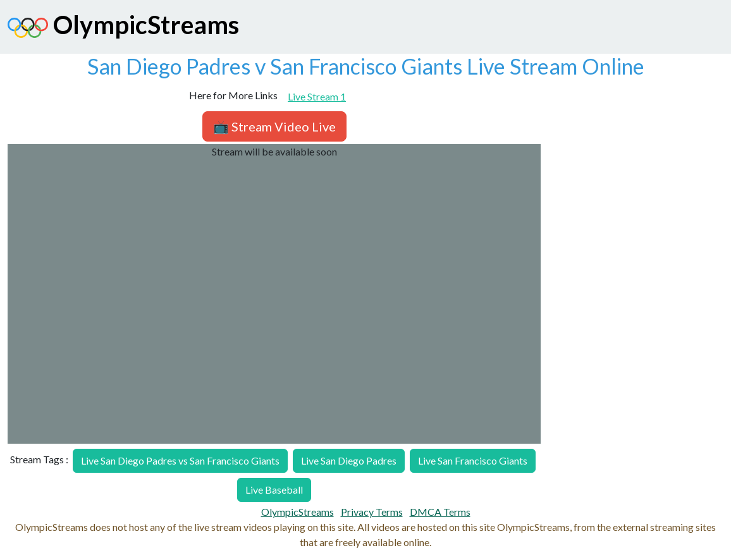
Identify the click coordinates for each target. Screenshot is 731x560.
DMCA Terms (440, 512)
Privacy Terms (372, 512)
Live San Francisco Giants (473, 460)
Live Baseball (274, 490)
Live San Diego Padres (349, 460)
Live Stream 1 (317, 96)
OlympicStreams (123, 28)
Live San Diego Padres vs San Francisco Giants (180, 460)
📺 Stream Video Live (274, 126)
